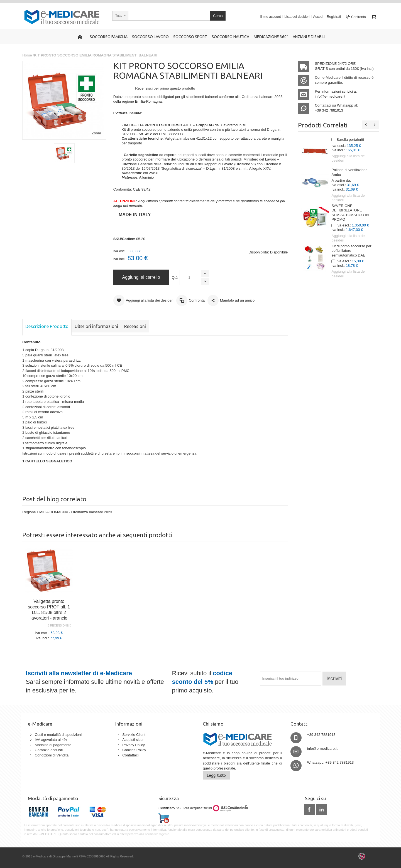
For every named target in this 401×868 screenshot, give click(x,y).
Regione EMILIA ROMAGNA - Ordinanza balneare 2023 (67, 512)
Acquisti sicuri (133, 740)
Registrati (334, 17)
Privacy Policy (134, 745)
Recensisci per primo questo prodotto (165, 88)
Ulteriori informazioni (96, 326)
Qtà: (175, 278)
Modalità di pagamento (53, 745)
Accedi (318, 17)
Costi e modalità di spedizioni (58, 735)
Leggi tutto (216, 775)
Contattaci (130, 755)
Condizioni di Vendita (52, 755)
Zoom (96, 133)
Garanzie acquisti (49, 750)
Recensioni (135, 326)
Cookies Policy (134, 750)
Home (27, 55)
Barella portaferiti (350, 140)
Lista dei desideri (297, 17)
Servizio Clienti (134, 735)
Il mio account (270, 17)
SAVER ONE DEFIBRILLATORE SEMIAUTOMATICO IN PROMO (350, 213)
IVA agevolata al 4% (51, 740)
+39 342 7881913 (329, 110)
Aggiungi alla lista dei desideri (348, 158)
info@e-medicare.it (330, 96)
